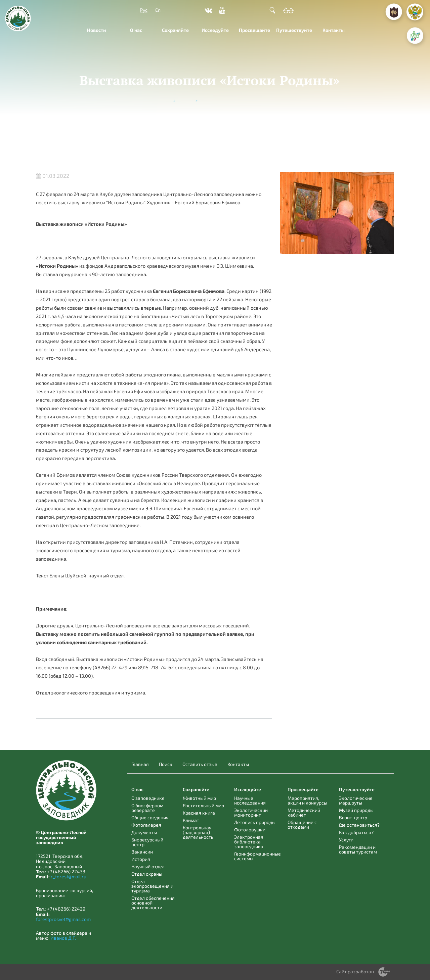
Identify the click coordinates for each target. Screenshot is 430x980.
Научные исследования (250, 800)
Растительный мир (203, 805)
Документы (144, 832)
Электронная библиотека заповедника (249, 842)
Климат (191, 820)
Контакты (334, 30)
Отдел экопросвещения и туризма (152, 886)
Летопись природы (255, 822)
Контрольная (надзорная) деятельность (198, 832)
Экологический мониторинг (251, 812)
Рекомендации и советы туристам (358, 849)
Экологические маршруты (356, 800)
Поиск (166, 764)
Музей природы (356, 810)
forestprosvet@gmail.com (63, 919)
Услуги (346, 840)
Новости (97, 30)
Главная (164, 100)
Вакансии (142, 852)
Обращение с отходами (302, 824)
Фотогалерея (146, 825)
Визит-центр (353, 817)
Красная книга (199, 813)
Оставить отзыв (200, 764)
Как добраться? (356, 832)
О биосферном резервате (147, 808)
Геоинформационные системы (257, 856)
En (158, 10)
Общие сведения (150, 817)
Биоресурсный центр (147, 842)
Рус (144, 10)
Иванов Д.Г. (63, 938)
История (141, 859)
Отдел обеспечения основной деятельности (153, 903)
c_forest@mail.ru (69, 876)
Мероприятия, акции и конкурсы (307, 800)
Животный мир (199, 798)
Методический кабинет (304, 812)
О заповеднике (148, 798)
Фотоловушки (250, 830)
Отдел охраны (147, 874)
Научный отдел (148, 866)
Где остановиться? (359, 825)
